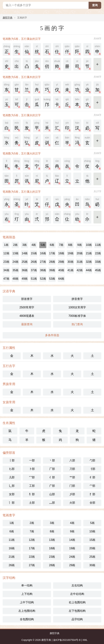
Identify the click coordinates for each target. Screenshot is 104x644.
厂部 (52, 469)
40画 (61, 270)
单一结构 (27, 585)
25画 (25, 262)
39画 (52, 270)
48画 (15, 279)
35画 (15, 270)
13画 (15, 253)
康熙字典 (8, 18)
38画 (43, 270)
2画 (15, 245)
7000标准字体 (77, 316)
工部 (32, 486)
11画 (98, 245)
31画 (80, 262)
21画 (89, 253)
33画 (98, 262)
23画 (6, 262)
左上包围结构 (27, 611)
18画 (61, 253)
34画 (6, 270)
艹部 (72, 477)
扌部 (92, 494)
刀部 (72, 469)
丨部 (12, 460)
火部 (72, 503)
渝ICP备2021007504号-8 (67, 640)
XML (85, 640)
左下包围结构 (77, 611)
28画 (52, 262)
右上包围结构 (77, 602)
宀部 (92, 486)
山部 (52, 494)
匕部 (12, 469)
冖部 (32, 477)
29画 (61, 262)
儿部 (12, 477)
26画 (34, 262)
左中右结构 (77, 594)
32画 (89, 262)
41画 (71, 270)
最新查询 (27, 324)
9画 (80, 245)
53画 (52, 279)
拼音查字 (77, 299)
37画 (34, 270)
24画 (15, 262)
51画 (34, 279)
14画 (25, 253)
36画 (25, 270)
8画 (70, 245)
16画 (43, 253)
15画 (34, 253)
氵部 (12, 503)
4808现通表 (27, 316)
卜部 (32, 469)
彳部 (92, 477)
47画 (6, 279)
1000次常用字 (77, 307)
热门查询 (77, 324)
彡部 (72, 494)
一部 (32, 460)
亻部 (52, 477)
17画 (52, 253)
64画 (61, 279)
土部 (32, 503)
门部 (72, 486)
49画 (25, 279)
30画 (71, 262)
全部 (92, 503)
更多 (98, 64)
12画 (6, 253)
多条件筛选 (52, 335)
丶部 (52, 460)
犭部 (32, 494)
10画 (89, 245)
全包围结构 (27, 619)
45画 (98, 270)
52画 (43, 279)
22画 (98, 253)
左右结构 (77, 585)
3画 (24, 245)
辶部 (12, 486)
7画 (61, 245)
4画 (34, 245)
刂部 (92, 469)
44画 (89, 270)
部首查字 (27, 299)
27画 (43, 262)
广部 (52, 486)
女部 (12, 494)
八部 (72, 460)
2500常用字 (27, 307)
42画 (80, 270)
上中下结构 (27, 602)
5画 (43, 245)
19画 (71, 253)
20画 (80, 253)
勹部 (92, 460)
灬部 (52, 503)
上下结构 (27, 594)
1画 (6, 245)
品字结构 (77, 619)
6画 (52, 245)
